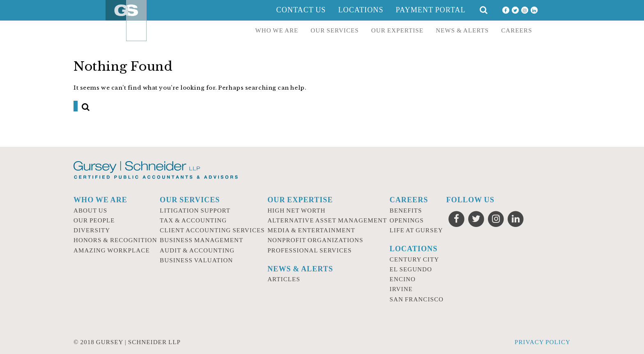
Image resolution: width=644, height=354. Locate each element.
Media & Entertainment (311, 230)
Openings (407, 220)
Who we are (277, 30)
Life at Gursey (416, 230)
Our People (94, 220)
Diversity (92, 230)
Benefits (406, 211)
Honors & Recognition (115, 240)
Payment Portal (431, 10)
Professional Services (309, 250)
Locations (361, 10)
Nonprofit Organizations (315, 240)
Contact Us (301, 10)
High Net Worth (296, 211)
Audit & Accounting (197, 250)
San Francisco (417, 299)
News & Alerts (462, 30)
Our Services (335, 30)
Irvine (401, 289)
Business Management (201, 240)
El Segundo (411, 269)
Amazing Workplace (112, 250)
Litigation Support (195, 211)
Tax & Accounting (193, 220)
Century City (415, 259)
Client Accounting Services (212, 230)
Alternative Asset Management (327, 220)
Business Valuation (196, 260)
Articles (284, 279)
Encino (403, 279)
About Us (90, 211)
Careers (516, 30)
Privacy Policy (543, 342)
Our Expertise (397, 30)
